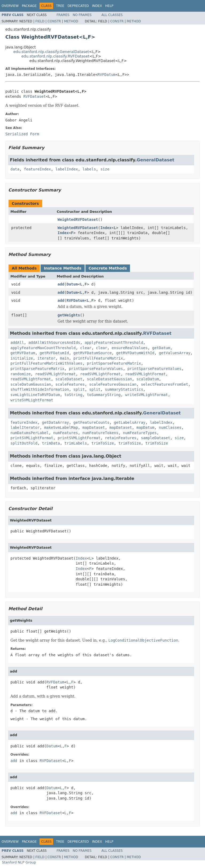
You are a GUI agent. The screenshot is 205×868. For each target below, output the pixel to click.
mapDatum (145, 427)
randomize (21, 374)
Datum (72, 284)
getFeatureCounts (91, 422)
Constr (54, 21)
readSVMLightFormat (56, 374)
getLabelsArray (130, 422)
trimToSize (102, 443)
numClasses (170, 427)
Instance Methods (62, 268)
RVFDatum (107, 75)
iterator (46, 358)
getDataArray (55, 422)
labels (89, 169)
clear (86, 348)
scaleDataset (69, 379)
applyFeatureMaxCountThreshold (43, 348)
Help (109, 6)
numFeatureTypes (140, 433)
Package (29, 6)
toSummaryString (104, 395)
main (64, 358)
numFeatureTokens (100, 433)
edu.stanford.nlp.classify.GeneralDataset (51, 52)
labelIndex (67, 169)
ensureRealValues (130, 348)
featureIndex (38, 169)
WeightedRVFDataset (78, 219)
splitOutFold (24, 443)
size (105, 169)
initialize (22, 358)
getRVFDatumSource (92, 353)
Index (97, 6)
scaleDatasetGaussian (110, 379)
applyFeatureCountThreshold (114, 343)
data (15, 169)
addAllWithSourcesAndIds (54, 343)
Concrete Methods (108, 268)
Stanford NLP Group (19, 862)
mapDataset (94, 427)
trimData (51, 443)
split (79, 389)
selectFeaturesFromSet (165, 384)
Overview (10, 6)
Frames (63, 15)
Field (40, 21)
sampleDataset (156, 438)
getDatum (161, 348)
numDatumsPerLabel (29, 433)
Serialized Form (22, 134)
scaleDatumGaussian (31, 384)
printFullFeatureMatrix (98, 358)
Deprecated (78, 6)
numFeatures (66, 433)
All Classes (112, 15)
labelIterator (25, 427)
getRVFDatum (23, 353)
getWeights (69, 315)
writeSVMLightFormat (147, 395)
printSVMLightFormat (32, 438)
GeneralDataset (155, 160)
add (61, 284)
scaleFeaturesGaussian (113, 384)
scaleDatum (148, 379)
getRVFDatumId (54, 353)
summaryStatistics (124, 389)
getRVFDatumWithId (135, 353)
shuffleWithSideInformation (40, 389)
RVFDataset (34, 96)
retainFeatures (121, 438)
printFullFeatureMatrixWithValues (46, 363)
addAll (17, 343)
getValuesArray (175, 353)
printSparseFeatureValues (96, 369)
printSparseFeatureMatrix (114, 363)
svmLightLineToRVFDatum (35, 395)
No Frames (82, 15)
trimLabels (76, 443)
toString (73, 395)
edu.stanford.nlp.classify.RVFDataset (55, 56)
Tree (60, 6)
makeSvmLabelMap (61, 427)
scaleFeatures (70, 384)
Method (71, 21)
